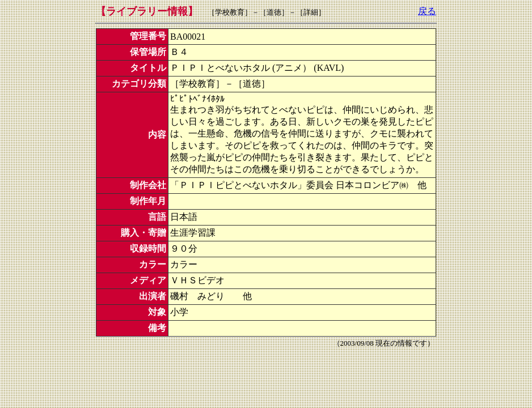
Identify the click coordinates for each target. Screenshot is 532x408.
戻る (427, 11)
